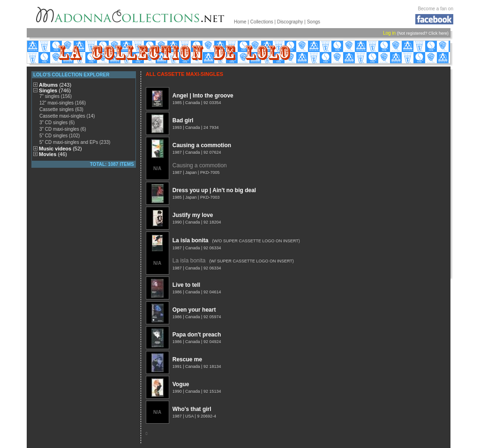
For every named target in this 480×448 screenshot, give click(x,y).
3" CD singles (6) (57, 123)
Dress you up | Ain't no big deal (214, 190)
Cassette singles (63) (61, 109)
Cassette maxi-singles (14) (67, 116)
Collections (262, 22)
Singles (55, 90)
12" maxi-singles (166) (63, 103)
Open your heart (194, 310)
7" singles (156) (56, 96)
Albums (55, 85)
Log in (389, 33)
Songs (314, 22)
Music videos (60, 149)
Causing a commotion (202, 145)
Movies (53, 154)
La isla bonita (191, 240)
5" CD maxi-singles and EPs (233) (75, 142)
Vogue (181, 384)
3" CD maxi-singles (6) (63, 129)
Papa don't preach (197, 335)
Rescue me (187, 359)
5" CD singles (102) (60, 136)
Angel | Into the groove (203, 96)
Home (240, 22)
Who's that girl (192, 409)
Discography (290, 22)
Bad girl (183, 120)
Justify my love (193, 215)
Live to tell (186, 285)
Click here (438, 33)
